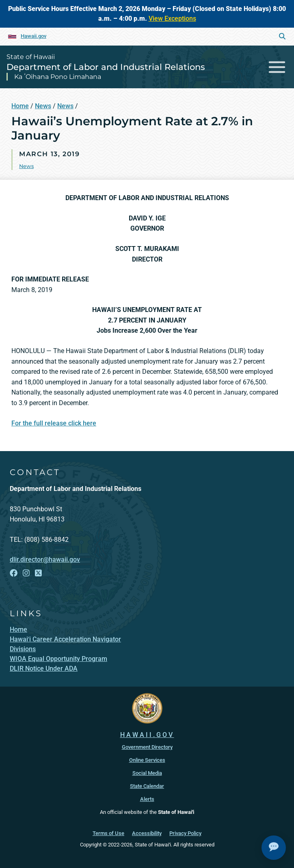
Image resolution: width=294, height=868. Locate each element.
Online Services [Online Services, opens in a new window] (147, 760)
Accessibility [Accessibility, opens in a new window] (147, 833)
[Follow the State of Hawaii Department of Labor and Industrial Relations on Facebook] (14, 573)
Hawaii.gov (34, 36)
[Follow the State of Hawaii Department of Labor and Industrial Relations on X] (38, 573)
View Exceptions (172, 19)
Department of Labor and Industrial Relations (106, 67)
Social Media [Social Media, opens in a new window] (147, 773)
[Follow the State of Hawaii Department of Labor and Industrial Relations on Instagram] (26, 573)
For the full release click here (54, 423)
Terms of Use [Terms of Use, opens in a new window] (108, 833)
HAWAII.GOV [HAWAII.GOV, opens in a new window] (147, 735)
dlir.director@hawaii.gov (45, 559)
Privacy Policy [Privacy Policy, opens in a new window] (185, 833)
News (43, 106)
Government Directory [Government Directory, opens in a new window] (147, 747)
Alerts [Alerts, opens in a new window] (147, 799)
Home (20, 106)
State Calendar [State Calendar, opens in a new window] (147, 786)
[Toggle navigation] (277, 67)
